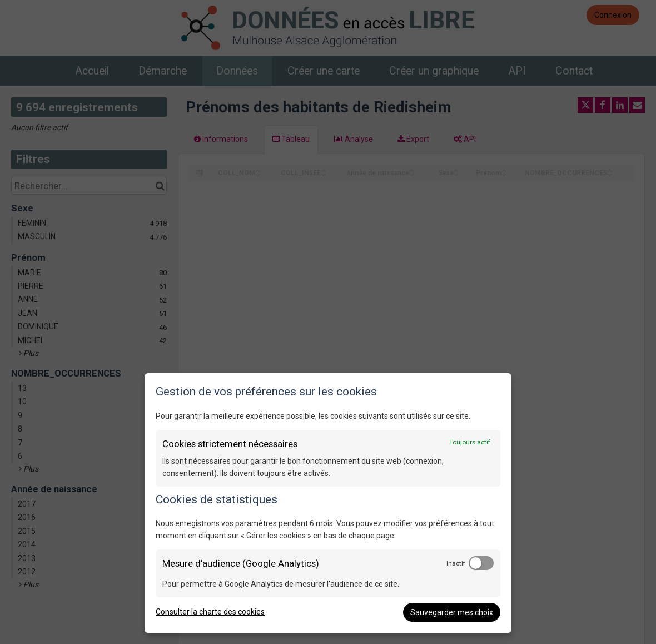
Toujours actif (470, 442)
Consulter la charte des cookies (210, 612)
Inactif (456, 563)
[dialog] (328, 503)
